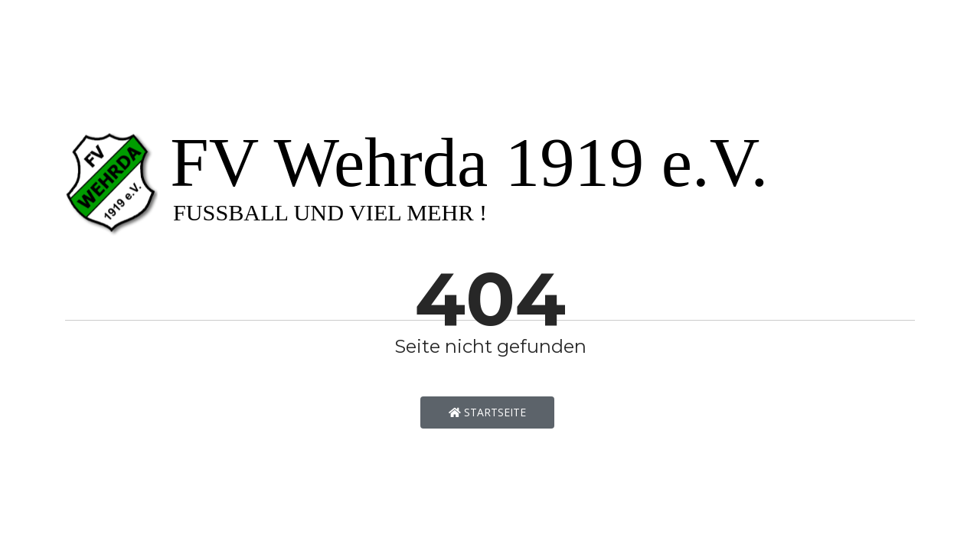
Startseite (487, 412)
